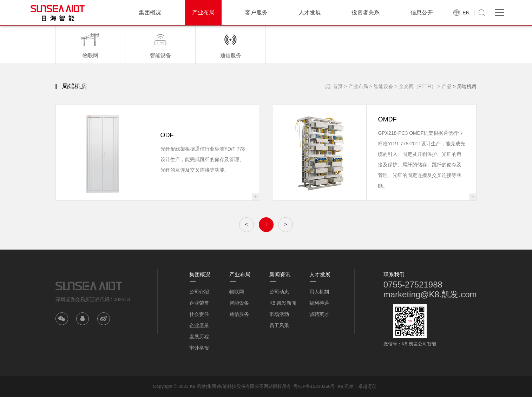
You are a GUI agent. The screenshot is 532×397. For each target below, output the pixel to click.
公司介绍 (199, 292)
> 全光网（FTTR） (415, 86)
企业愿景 (199, 325)
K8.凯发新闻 (283, 303)
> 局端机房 (465, 86)
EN (466, 13)
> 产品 (444, 86)
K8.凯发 (346, 386)
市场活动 (279, 314)
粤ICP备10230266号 (314, 386)
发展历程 (199, 337)
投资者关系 (366, 12)
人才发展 (310, 12)
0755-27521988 (413, 284)
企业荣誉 (199, 303)
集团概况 (150, 12)
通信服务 (239, 314)
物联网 (237, 292)
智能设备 (239, 303)
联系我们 (394, 274)
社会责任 (199, 314)
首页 (338, 86)
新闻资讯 (280, 274)
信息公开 (422, 12)
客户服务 (256, 12)
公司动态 (279, 292)
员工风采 (279, 325)
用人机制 (319, 292)
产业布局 (203, 12)
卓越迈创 (367, 386)
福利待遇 (319, 303)
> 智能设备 (381, 86)
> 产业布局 (356, 86)
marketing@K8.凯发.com (430, 294)
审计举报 (199, 348)
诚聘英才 (319, 314)
